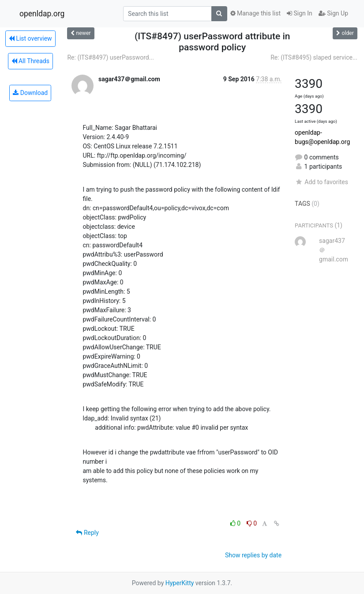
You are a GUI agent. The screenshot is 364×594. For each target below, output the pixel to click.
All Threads (30, 61)
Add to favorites (321, 182)
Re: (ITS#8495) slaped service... (314, 57)
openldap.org (42, 14)
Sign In (300, 13)
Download (30, 93)
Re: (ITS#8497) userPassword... (110, 57)
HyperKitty (180, 583)
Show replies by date (253, 555)
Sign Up (333, 13)
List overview (30, 38)
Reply (87, 533)
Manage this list (255, 13)
